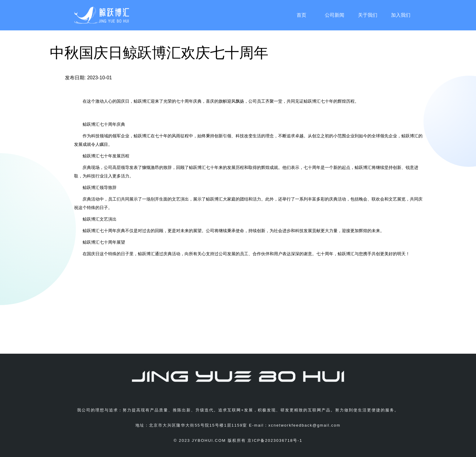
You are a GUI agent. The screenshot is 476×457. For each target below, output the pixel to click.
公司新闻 (335, 15)
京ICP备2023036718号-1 (275, 440)
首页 (301, 15)
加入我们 (401, 15)
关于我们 (368, 15)
